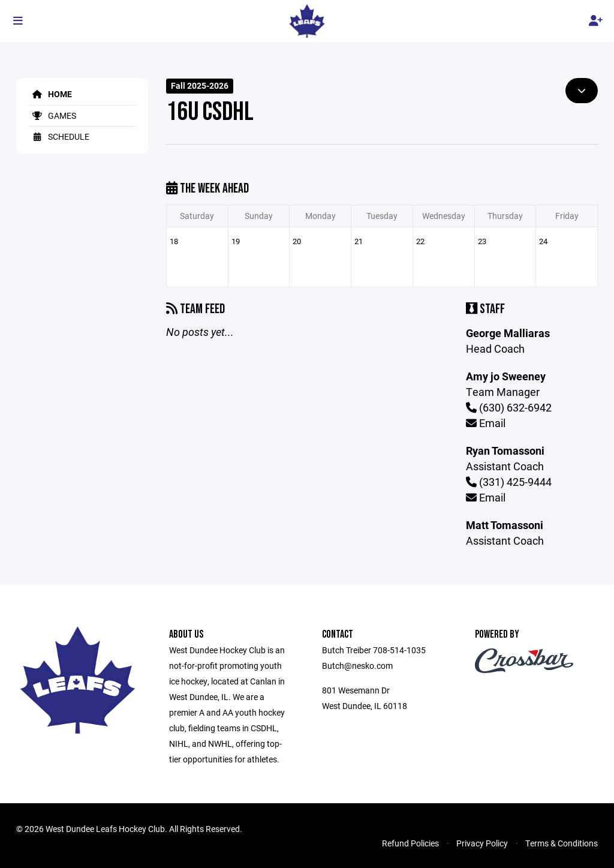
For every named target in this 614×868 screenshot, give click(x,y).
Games (52, 115)
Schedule (59, 136)
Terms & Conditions (562, 843)
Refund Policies (410, 843)
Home (50, 94)
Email (486, 423)
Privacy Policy (482, 843)
